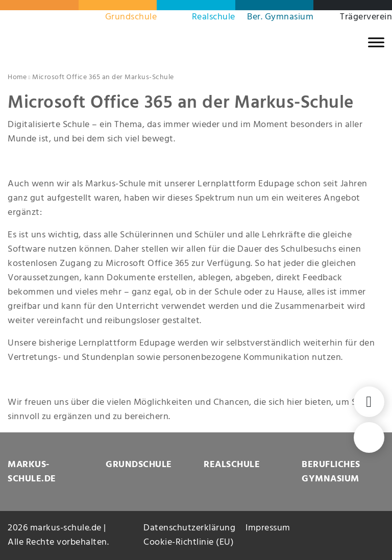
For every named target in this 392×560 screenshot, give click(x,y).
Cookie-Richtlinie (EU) (189, 542)
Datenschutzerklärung (189, 528)
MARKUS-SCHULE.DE (32, 472)
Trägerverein (366, 17)
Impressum (268, 528)
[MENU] (376, 42)
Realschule (214, 17)
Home (17, 77)
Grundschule (131, 17)
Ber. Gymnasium (280, 17)
